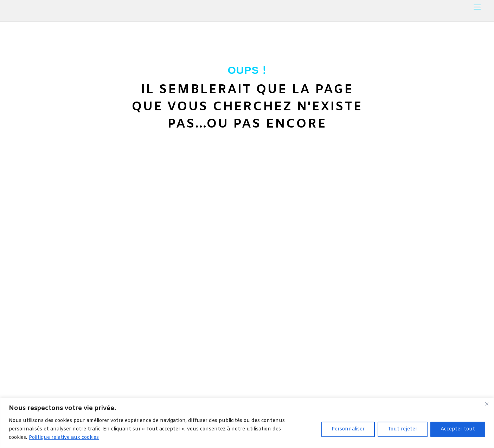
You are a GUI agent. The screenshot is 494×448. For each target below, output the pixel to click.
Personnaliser (348, 429)
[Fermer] (487, 404)
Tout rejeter (403, 429)
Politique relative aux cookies (64, 438)
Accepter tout (458, 429)
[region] (247, 423)
